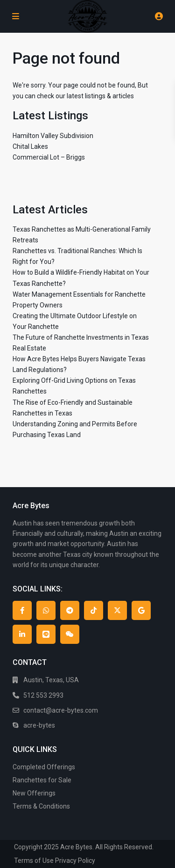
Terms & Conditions (41, 806)
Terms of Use (34, 861)
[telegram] (70, 610)
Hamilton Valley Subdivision (53, 136)
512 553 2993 (43, 695)
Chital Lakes (30, 146)
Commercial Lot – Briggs (49, 157)
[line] (46, 634)
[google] (141, 610)
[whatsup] (46, 610)
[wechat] (70, 634)
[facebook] (22, 610)
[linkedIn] (22, 634)
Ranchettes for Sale (42, 780)
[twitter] (117, 610)
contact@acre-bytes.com (61, 710)
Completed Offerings (44, 767)
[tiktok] (94, 610)
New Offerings (34, 793)
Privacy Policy (75, 861)
